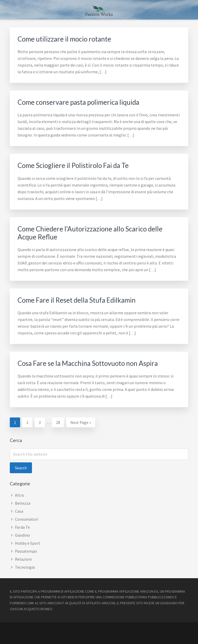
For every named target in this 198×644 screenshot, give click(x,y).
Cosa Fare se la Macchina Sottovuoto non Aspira (88, 363)
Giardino (22, 535)
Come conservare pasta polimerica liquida (78, 102)
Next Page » (81, 423)
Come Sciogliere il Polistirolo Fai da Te (73, 165)
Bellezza (23, 503)
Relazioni (23, 559)
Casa (19, 511)
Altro (20, 495)
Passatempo (26, 551)
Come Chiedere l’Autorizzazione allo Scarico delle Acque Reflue (90, 233)
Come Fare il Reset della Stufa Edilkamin (77, 300)
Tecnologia (25, 567)
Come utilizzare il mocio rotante (64, 39)
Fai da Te (22, 527)
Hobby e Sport (28, 543)
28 (60, 422)
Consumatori (27, 519)
